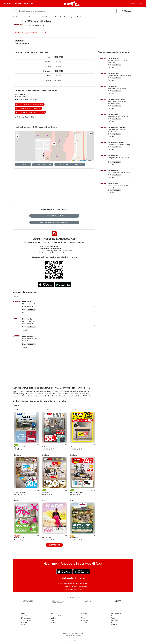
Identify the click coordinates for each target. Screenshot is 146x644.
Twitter (83, 618)
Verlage (54, 618)
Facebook (84, 616)
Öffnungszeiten (26, 618)
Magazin (132, 4)
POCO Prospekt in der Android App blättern (73, 584)
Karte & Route (36, 127)
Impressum (115, 624)
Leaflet (74, 160)
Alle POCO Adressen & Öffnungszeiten (30, 112)
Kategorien (29, 4)
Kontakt (54, 622)
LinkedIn (84, 622)
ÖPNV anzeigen (23, 165)
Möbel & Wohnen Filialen (31, 17)
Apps (140, 4)
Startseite (24, 616)
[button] (91, 133)
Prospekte (8, 4)
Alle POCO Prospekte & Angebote (28, 108)
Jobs (112, 616)
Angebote (24, 622)
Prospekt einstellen (58, 616)
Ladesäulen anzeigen (43, 165)
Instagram (84, 620)
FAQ (52, 620)
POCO (27, 25)
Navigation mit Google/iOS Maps (70, 165)
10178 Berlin (125, 11)
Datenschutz (115, 620)
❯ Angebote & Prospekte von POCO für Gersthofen (30, 33)
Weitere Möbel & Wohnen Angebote (54, 222)
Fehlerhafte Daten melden (24, 117)
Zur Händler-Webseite (54, 216)
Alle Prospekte (54, 545)
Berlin (78, 5)
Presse (113, 618)
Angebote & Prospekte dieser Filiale (30, 104)
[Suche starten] (17, 11)
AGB (112, 622)
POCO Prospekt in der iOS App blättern (73, 587)
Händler (18, 4)
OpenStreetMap (83, 160)
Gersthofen (17, 17)
